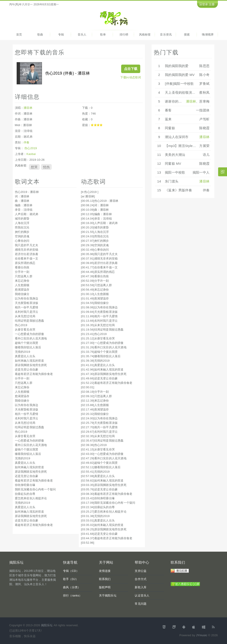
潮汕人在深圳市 (177, 137)
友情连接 (105, 571)
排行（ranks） (73, 595)
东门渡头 (172, 181)
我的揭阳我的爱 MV (180, 75)
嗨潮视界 (208, 35)
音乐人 (82, 35)
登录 (205, 4)
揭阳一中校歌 (175, 172)
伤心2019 (31, 148)
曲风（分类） (72, 587)
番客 (168, 110)
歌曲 (40, 35)
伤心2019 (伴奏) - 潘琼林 (68, 73)
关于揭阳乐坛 (108, 595)
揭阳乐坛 (47, 625)
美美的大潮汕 (175, 155)
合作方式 (141, 579)
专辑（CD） (71, 571)
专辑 (61, 35)
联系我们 (105, 579)
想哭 (34, 167)
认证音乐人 (142, 595)
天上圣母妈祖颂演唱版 (182, 92)
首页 (19, 35)
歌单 (103, 35)
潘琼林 (28, 108)
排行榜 (124, 35)
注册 (212, 4)
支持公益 (141, 571)
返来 (168, 119)
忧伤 (46, 167)
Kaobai (31, 154)
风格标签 (145, 35)
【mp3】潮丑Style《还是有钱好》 (190, 146)
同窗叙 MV (173, 163)
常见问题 (141, 604)
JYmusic (202, 635)
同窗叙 (170, 128)
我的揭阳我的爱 (177, 66)
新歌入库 (141, 587)
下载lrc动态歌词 (131, 77)
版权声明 (105, 587)
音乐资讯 (166, 35)
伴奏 (26, 142)
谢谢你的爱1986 (177, 101)
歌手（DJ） (71, 579)
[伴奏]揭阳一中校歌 (179, 84)
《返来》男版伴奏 (178, 190)
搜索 (187, 35)
